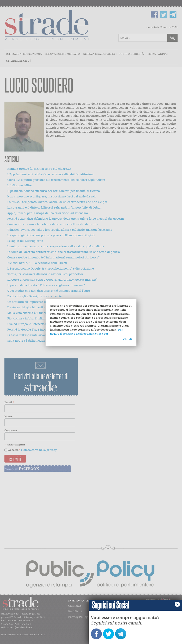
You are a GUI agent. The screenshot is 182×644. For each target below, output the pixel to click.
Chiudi (128, 339)
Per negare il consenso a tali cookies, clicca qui (86, 332)
